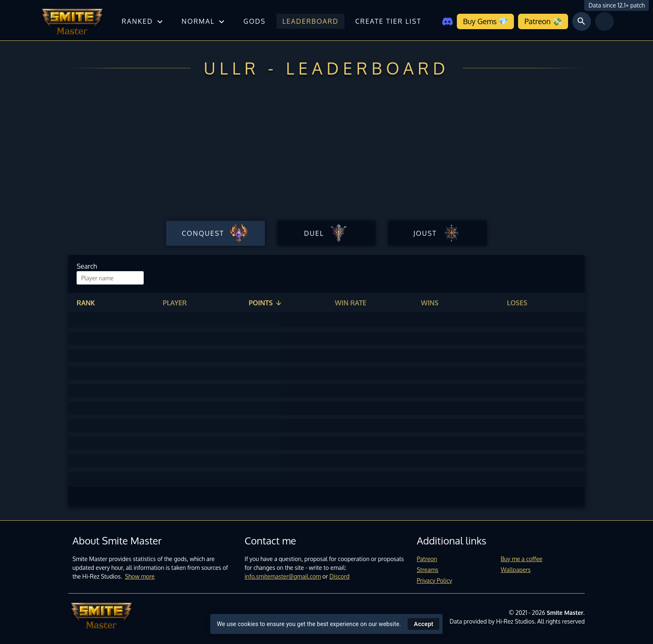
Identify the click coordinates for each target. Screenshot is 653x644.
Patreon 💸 (543, 21)
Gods (254, 21)
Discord (339, 576)
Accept (424, 624)
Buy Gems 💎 (485, 21)
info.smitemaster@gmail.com (283, 576)
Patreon (427, 559)
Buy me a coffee (521, 559)
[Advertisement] (326, 155)
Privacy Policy (435, 580)
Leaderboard (310, 21)
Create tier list (388, 21)
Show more (140, 576)
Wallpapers (516, 570)
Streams (428, 570)
